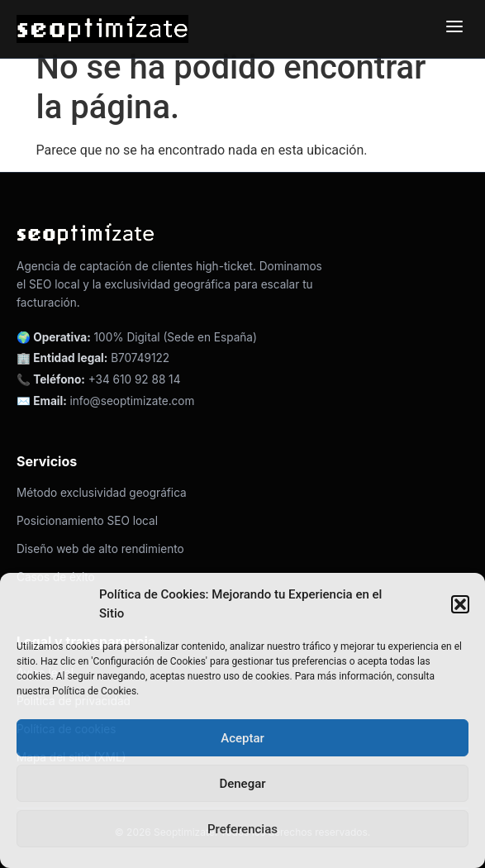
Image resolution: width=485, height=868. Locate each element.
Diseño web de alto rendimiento (100, 549)
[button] (460, 604)
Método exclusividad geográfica (102, 493)
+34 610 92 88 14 (135, 379)
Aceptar (242, 738)
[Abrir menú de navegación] (454, 29)
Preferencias (242, 829)
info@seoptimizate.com (133, 401)
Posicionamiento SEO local (87, 521)
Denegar (242, 784)
